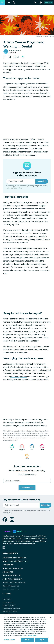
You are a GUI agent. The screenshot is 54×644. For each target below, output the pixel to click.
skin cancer (31, 63)
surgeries (28, 202)
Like (11, 447)
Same (26, 456)
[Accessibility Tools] (35, 2)
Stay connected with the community (21, 500)
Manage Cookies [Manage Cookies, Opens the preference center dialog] (10, 640)
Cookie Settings (10, 611)
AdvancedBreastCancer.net (14, 558)
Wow (41, 447)
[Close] (51, 618)
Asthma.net (8, 572)
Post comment (27, 488)
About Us (6, 599)
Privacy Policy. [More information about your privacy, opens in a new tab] (32, 636)
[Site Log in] (41, 2)
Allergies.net (8, 565)
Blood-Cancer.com (11, 590)
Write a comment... (13, 481)
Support (21, 447)
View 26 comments (27, 475)
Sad (31, 447)
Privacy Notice (44, 510)
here (16, 440)
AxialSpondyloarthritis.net (14, 582)
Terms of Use (18, 188)
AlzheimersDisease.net (13, 568)
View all (7, 594)
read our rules (21, 470)
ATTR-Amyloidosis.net (12, 579)
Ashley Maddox (16, 50)
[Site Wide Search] (14, 2)
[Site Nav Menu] (9, 2)
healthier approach (19, 377)
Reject (42, 640)
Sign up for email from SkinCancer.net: (27, 174)
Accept (27, 640)
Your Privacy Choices (12, 608)
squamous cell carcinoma (26, 87)
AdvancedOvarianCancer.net (15, 561)
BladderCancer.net (11, 586)
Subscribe (49, 2)
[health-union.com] (14, 531)
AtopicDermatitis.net (12, 575)
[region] (27, 629)
